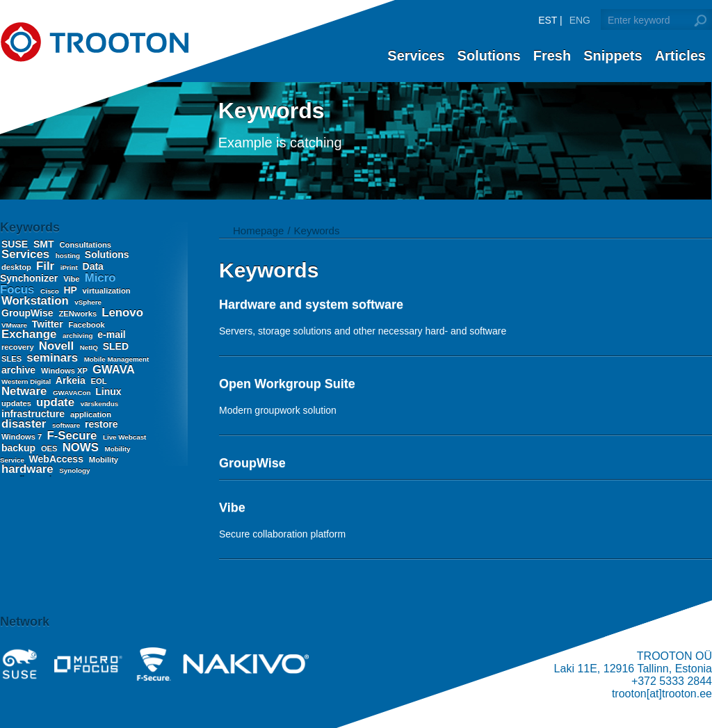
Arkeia (72, 380)
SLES (13, 359)
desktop (17, 267)
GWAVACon (73, 393)
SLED (116, 346)
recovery (19, 347)
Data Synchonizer (52, 272)
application (91, 414)
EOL (99, 381)
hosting (69, 256)
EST (548, 20)
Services (416, 56)
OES (50, 448)
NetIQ (90, 347)
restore (101, 424)
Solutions (489, 56)
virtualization (107, 291)
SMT (45, 244)
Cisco (50, 291)
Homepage (258, 230)
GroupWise (29, 313)
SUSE (16, 244)
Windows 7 (23, 437)
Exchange (31, 334)
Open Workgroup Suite (287, 384)
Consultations (85, 245)
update (57, 402)
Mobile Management (117, 359)
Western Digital (27, 381)
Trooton (94, 42)
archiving (79, 335)
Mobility (104, 460)
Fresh (552, 56)
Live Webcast (124, 437)
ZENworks (79, 314)
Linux (108, 391)
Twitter (49, 324)
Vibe (73, 279)
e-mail (111, 334)
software (67, 425)
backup (20, 448)
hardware (29, 469)
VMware (15, 325)
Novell (58, 346)
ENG (580, 20)
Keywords (317, 230)
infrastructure (34, 414)
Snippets (613, 56)
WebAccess (58, 459)
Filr (47, 266)
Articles (680, 56)
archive (20, 370)
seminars (54, 358)
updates (17, 403)
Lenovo (122, 313)
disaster (25, 424)
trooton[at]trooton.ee (662, 694)
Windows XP (65, 371)
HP (72, 290)
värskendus (99, 404)
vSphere (88, 302)
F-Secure (73, 436)
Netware (26, 391)
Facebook (87, 325)
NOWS (82, 447)
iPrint (70, 267)
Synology (74, 470)
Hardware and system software (311, 305)
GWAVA (113, 370)
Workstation (37, 301)
